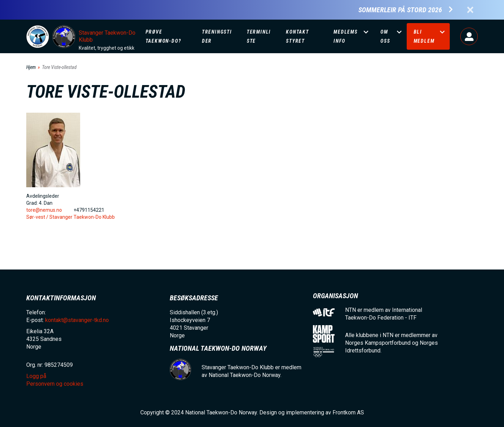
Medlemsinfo (346, 36)
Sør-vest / (38, 217)
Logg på (469, 36)
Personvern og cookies (55, 384)
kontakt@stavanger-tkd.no (77, 320)
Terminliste (259, 36)
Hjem (31, 67)
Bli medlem (424, 36)
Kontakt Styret (297, 36)
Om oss (385, 36)
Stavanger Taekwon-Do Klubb (107, 36)
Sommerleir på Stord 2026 (400, 10)
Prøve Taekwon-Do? (163, 36)
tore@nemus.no (44, 210)
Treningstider (217, 36)
